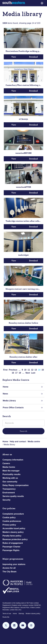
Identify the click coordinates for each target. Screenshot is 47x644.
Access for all (9, 568)
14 (39, 370)
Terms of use (7, 614)
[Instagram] (31, 625)
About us (7, 454)
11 (29, 370)
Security (6, 500)
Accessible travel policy (14, 528)
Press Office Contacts (13, 408)
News (5, 394)
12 (32, 370)
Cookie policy (9, 518)
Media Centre (9, 467)
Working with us (10, 478)
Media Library (9, 401)
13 (36, 370)
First (5, 370)
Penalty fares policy (12, 536)
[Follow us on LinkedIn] (14, 625)
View (14, 57)
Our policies (9, 508)
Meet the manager (11, 471)
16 (13, 373)
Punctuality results (11, 474)
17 (16, 373)
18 (20, 373)
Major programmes (13, 559)
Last (33, 373)
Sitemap (21, 614)
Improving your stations (14, 564)
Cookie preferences (12, 521)
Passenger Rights (11, 550)
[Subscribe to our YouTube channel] (23, 625)
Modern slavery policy (13, 532)
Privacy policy (9, 525)
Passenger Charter (11, 547)
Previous (13, 370)
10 (25, 370)
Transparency (9, 489)
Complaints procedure (13, 514)
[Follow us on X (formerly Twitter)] (6, 625)
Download (33, 57)
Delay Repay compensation (16, 485)
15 (43, 370)
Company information (13, 460)
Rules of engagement (13, 543)
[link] (42, 3)
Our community (10, 482)
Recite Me (6, 617)
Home (6, 387)
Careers (6, 463)
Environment (9, 493)
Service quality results (13, 496)
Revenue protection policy (15, 539)
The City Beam (9, 572)
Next (28, 373)
